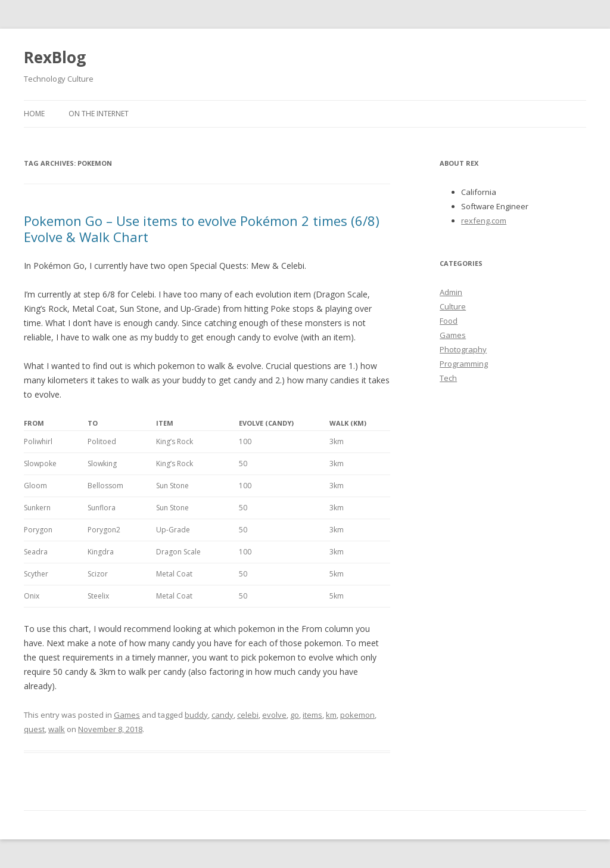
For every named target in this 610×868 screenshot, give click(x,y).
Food (449, 321)
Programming (464, 364)
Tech (448, 378)
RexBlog (55, 57)
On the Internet (99, 114)
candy (222, 715)
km (331, 715)
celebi (248, 715)
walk (57, 729)
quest (34, 729)
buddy (196, 715)
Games (127, 715)
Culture (453, 306)
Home (34, 114)
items (312, 715)
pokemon (357, 715)
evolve (274, 715)
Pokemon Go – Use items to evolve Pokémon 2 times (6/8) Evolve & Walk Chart (202, 228)
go (295, 715)
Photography (463, 349)
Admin (451, 292)
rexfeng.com (484, 221)
